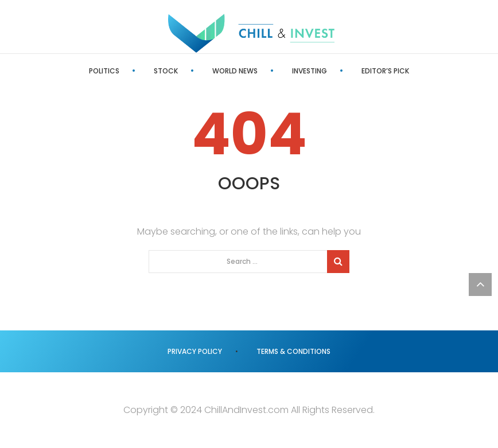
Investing (310, 71)
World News (235, 71)
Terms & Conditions (293, 351)
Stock (166, 71)
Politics (104, 71)
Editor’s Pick (385, 71)
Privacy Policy (195, 351)
